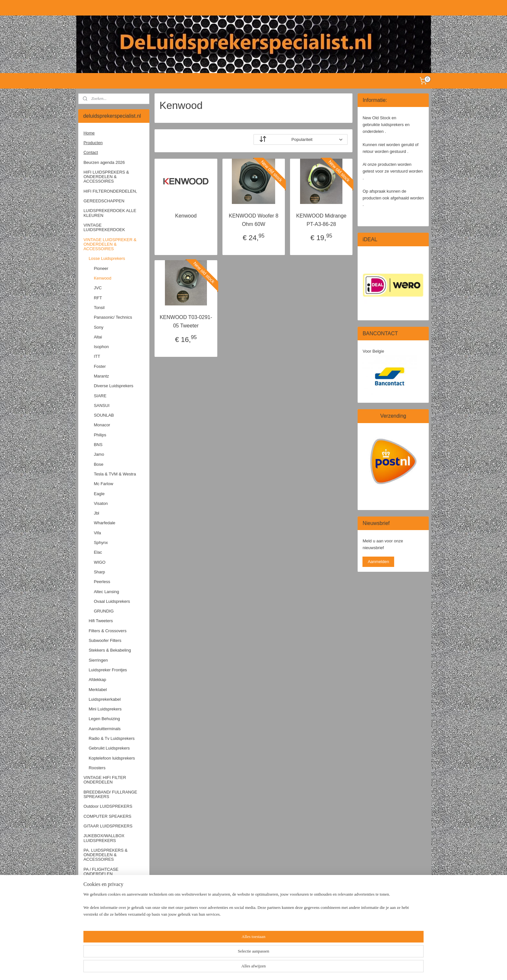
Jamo (99, 454)
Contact (91, 152)
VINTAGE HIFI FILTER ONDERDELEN (105, 780)
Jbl (97, 513)
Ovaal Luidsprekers (112, 601)
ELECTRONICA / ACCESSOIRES (99, 915)
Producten (93, 143)
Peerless (102, 582)
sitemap (243, 968)
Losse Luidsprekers (107, 258)
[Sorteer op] (301, 139)
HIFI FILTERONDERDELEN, (110, 191)
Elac (98, 552)
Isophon (101, 347)
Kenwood (186, 216)
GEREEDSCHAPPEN (104, 201)
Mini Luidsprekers (105, 709)
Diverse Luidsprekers (113, 386)
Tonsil (99, 308)
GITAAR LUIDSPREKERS (108, 826)
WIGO (100, 562)
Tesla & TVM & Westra (115, 474)
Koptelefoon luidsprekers (112, 758)
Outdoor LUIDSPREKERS (108, 806)
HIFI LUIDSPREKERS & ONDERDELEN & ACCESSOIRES (106, 177)
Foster (100, 366)
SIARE (100, 396)
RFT (98, 298)
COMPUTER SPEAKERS (107, 816)
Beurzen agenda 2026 (104, 162)
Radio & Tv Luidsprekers (112, 738)
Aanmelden (378, 562)
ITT (97, 356)
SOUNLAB (104, 415)
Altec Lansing (106, 592)
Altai (98, 337)
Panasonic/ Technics (113, 317)
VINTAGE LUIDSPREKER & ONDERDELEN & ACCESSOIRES (110, 244)
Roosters (97, 768)
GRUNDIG (104, 611)
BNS (98, 445)
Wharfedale (104, 523)
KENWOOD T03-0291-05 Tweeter (186, 321)
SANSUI (102, 405)
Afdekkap (97, 680)
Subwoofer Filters (105, 640)
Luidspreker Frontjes (108, 670)
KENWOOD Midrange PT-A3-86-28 (321, 220)
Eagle (99, 494)
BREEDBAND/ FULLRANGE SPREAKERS (110, 794)
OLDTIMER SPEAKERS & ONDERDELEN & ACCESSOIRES (108, 898)
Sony (99, 327)
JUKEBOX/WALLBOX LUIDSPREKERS (104, 838)
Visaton (101, 503)
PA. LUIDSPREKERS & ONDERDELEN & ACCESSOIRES (105, 855)
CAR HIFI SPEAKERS (104, 884)
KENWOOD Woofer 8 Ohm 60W (253, 220)
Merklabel (98, 690)
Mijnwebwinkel (325, 968)
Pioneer (101, 268)
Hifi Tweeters (101, 621)
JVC (98, 288)
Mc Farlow (103, 484)
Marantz (101, 376)
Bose (99, 464)
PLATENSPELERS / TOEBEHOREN (102, 929)
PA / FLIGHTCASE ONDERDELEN (101, 872)
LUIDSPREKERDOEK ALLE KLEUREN (110, 213)
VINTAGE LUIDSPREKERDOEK (104, 227)
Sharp (99, 572)
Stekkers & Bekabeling (110, 650)
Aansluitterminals (105, 729)
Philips (100, 435)
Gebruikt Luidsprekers (109, 748)
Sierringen (98, 660)
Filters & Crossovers (108, 631)
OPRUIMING (96, 941)
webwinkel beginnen (275, 968)
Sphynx (101, 543)
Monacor (102, 425)
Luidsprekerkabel (105, 699)
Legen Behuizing (104, 719)
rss (254, 968)
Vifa (97, 533)
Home (89, 133)
